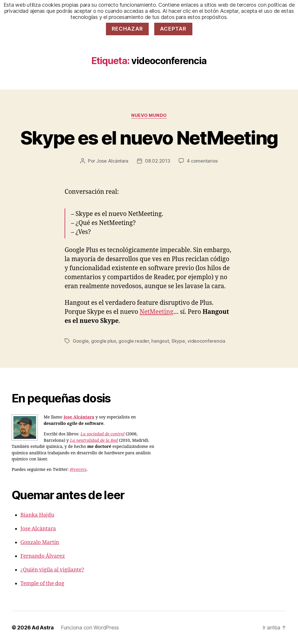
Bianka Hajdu (37, 515)
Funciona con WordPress (90, 628)
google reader (134, 341)
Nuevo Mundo (149, 115)
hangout (160, 341)
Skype (178, 341)
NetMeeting (157, 312)
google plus (104, 341)
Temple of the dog (42, 584)
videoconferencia (206, 341)
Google (81, 341)
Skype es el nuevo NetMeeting (149, 138)
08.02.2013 (157, 161)
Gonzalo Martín (40, 542)
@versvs (78, 470)
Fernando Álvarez (43, 556)
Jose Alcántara (112, 161)
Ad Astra (43, 628)
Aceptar (173, 29)
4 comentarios (202, 161)
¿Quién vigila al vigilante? (52, 570)
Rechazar (127, 29)
